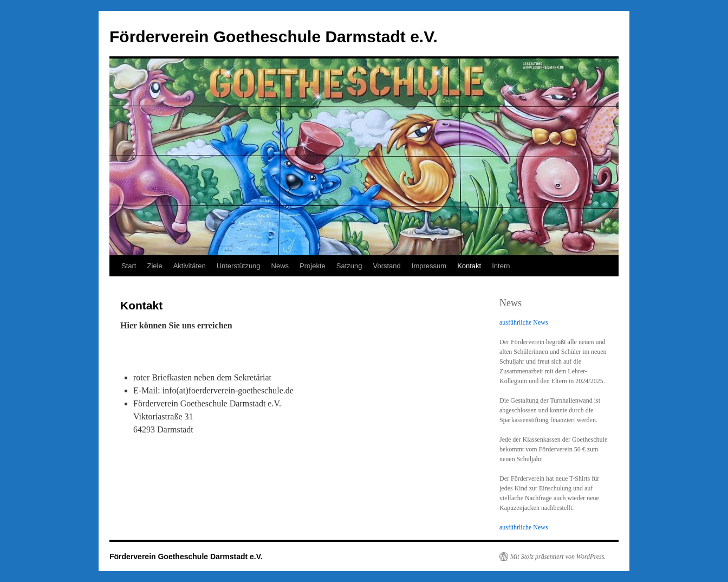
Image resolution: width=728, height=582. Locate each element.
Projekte (313, 266)
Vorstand (387, 266)
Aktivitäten (190, 266)
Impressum (429, 266)
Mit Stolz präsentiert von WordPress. (558, 557)
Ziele (154, 266)
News (280, 266)
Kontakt (469, 266)
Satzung (349, 266)
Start (129, 266)
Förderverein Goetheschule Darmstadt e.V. (274, 37)
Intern (501, 266)
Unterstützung (239, 266)
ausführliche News (524, 322)
